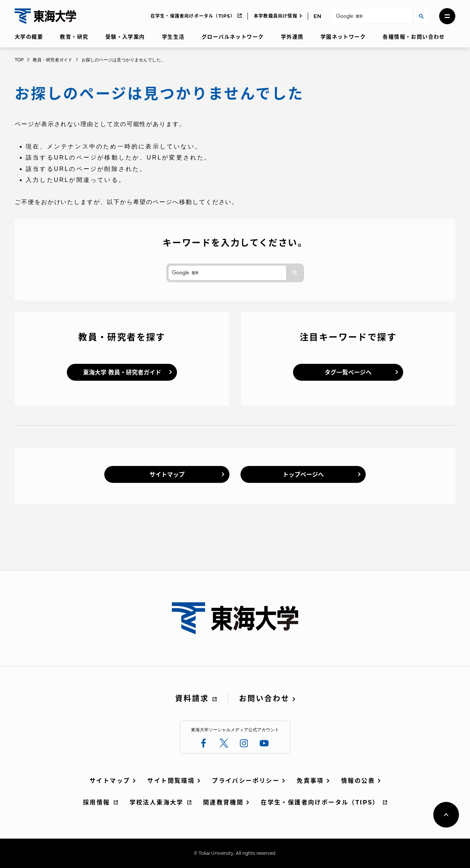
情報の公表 (358, 781)
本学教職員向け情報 (276, 16)
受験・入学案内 (125, 37)
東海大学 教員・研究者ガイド (122, 372)
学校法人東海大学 (157, 802)
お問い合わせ (264, 699)
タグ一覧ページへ (348, 372)
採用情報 (97, 802)
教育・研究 (74, 37)
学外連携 (292, 37)
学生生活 (173, 37)
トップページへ (303, 475)
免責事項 (310, 781)
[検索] (372, 16)
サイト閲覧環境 (171, 781)
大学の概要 (29, 37)
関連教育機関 (223, 802)
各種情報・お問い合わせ (414, 37)
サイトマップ (167, 475)
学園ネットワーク (343, 37)
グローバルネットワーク (233, 37)
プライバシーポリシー (246, 781)
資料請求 (192, 699)
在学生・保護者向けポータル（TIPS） (193, 16)
